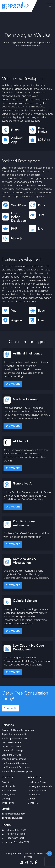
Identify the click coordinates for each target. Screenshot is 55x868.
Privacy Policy (9, 795)
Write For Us (8, 803)
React (42, 310)
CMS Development (11, 742)
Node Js (17, 238)
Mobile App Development (15, 738)
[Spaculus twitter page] (31, 862)
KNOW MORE (13, 384)
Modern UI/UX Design (12, 751)
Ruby (42, 205)
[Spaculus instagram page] (26, 862)
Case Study (8, 782)
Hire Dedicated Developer (15, 763)
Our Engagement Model (40, 786)
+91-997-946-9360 (14, 834)
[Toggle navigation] (50, 6)
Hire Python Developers (19, 217)
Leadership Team (37, 782)
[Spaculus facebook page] (36, 862)
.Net (41, 215)
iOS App (44, 140)
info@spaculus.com (14, 814)
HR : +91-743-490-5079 (15, 842)
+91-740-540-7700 (14, 830)
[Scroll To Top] (49, 854)
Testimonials (8, 786)
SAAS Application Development (18, 771)
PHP (14, 229)
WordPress (19, 205)
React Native (43, 130)
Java (41, 229)
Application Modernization (15, 734)
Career (31, 799)
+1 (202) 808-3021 (13, 838)
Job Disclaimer (9, 790)
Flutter (15, 130)
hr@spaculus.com (13, 818)
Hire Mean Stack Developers (16, 767)
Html (41, 320)
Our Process (34, 795)
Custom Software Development (18, 730)
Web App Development (14, 759)
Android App (17, 140)
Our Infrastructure (37, 790)
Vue (14, 310)
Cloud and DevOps (11, 755)
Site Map (6, 799)
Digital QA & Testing (12, 747)
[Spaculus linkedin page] (21, 862)
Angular (17, 320)
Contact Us (10, 708)
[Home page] (15, 5)
